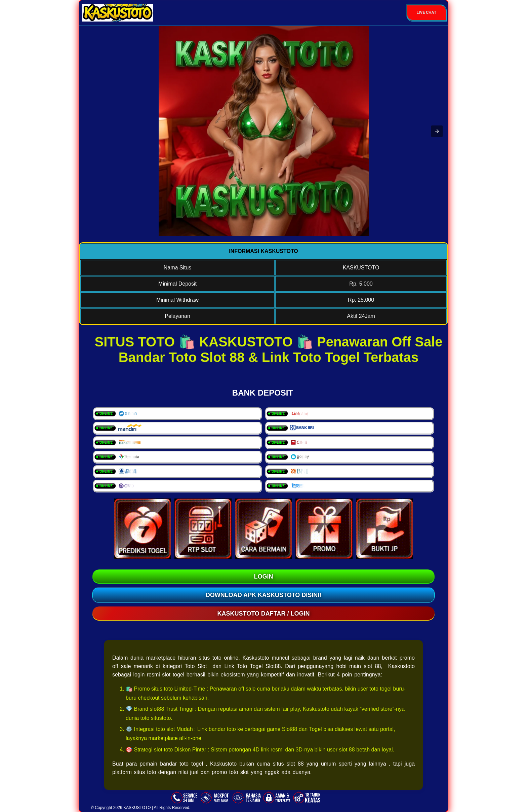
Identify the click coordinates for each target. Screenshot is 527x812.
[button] (437, 131)
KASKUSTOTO (137, 808)
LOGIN (264, 577)
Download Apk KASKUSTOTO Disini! (264, 595)
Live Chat (427, 12)
